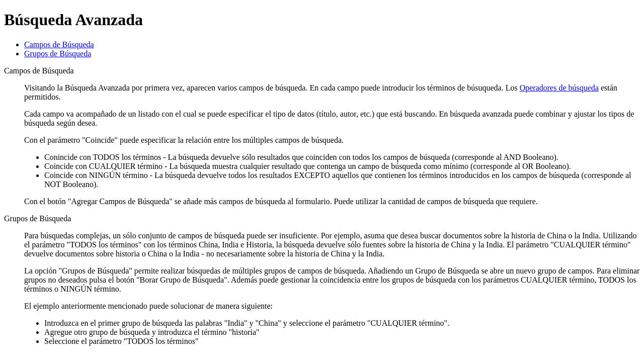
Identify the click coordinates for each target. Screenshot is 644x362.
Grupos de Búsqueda (58, 54)
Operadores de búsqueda (559, 88)
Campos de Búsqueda (59, 44)
